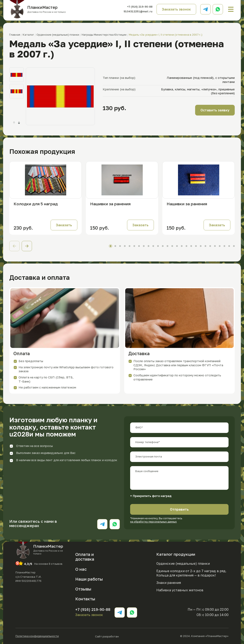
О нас (81, 569)
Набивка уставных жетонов (180, 590)
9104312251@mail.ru (136, 11)
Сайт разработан (119, 636)
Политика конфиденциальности (37, 636)
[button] (19, 123)
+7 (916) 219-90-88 (137, 7)
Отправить (179, 509)
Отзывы (83, 589)
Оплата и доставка (85, 557)
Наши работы (89, 579)
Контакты (85, 599)
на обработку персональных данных (154, 521)
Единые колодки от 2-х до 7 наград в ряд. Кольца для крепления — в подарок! (191, 573)
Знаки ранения (169, 583)
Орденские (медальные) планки (183, 563)
